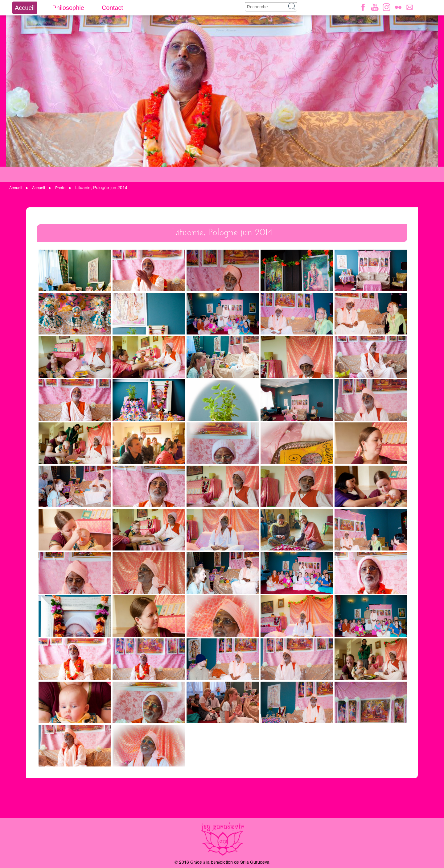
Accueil (25, 8)
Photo (60, 188)
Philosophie (68, 8)
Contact (112, 8)
